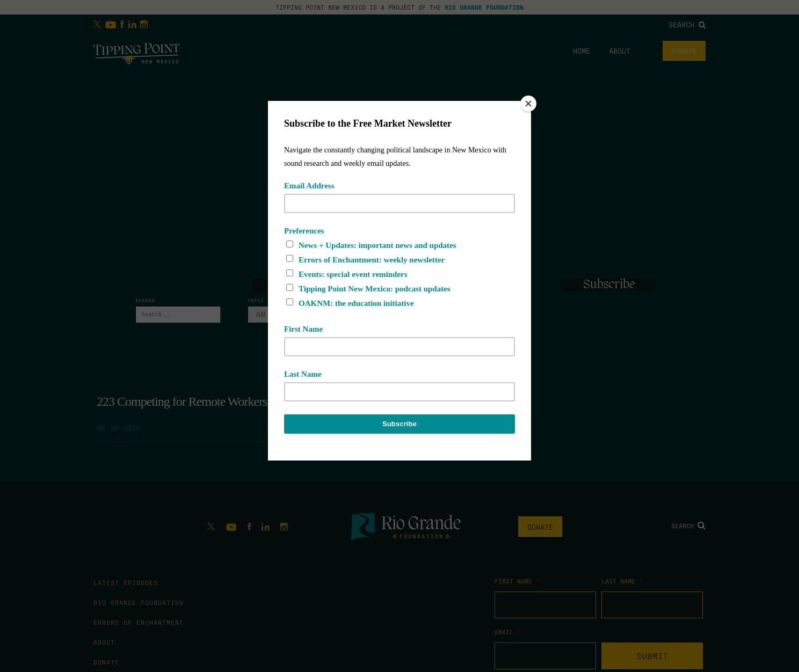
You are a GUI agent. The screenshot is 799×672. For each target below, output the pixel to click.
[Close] (528, 104)
